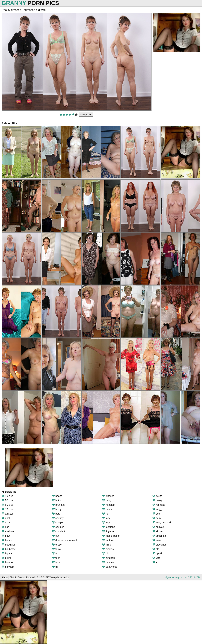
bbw (6, 536)
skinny (158, 531)
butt (56, 514)
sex (156, 514)
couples (58, 527)
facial (57, 549)
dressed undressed (64, 540)
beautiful (8, 545)
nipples (108, 549)
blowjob (8, 567)
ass (5, 527)
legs (106, 523)
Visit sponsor (86, 115)
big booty (8, 549)
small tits (159, 536)
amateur (8, 514)
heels (107, 509)
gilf (55, 567)
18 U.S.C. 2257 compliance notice (52, 577)
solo (157, 540)
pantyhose (110, 567)
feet (56, 558)
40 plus (7, 496)
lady (106, 518)
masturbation (111, 536)
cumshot (58, 531)
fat (55, 554)
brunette (58, 505)
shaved (158, 527)
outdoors (109, 558)
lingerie (108, 531)
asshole (8, 531)
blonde (7, 562)
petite (157, 496)
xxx (156, 562)
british (57, 500)
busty (57, 509)
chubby (58, 518)
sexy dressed (162, 523)
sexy (157, 518)
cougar (58, 523)
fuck (56, 562)
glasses (108, 496)
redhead (159, 505)
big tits (7, 554)
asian (6, 523)
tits (156, 549)
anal (6, 518)
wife (156, 558)
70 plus (7, 509)
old (106, 554)
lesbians (108, 527)
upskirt (158, 554)
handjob (108, 505)
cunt (56, 536)
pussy (157, 500)
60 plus (7, 505)
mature (108, 540)
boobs (57, 496)
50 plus (7, 500)
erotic (57, 545)
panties (108, 562)
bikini (6, 558)
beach (7, 540)
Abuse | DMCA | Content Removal (18, 577)
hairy (107, 500)
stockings (159, 545)
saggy (158, 509)
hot (106, 514)
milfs (106, 545)
